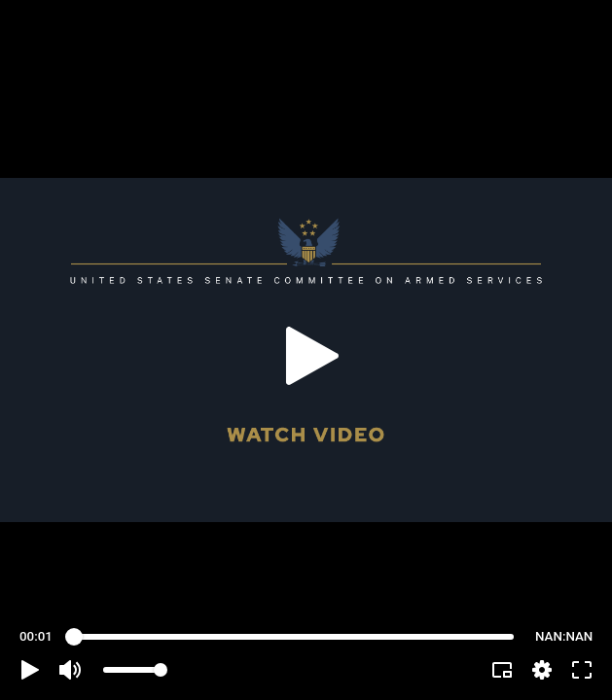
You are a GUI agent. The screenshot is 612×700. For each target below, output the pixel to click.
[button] (30, 670)
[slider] (294, 637)
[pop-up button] (542, 670)
